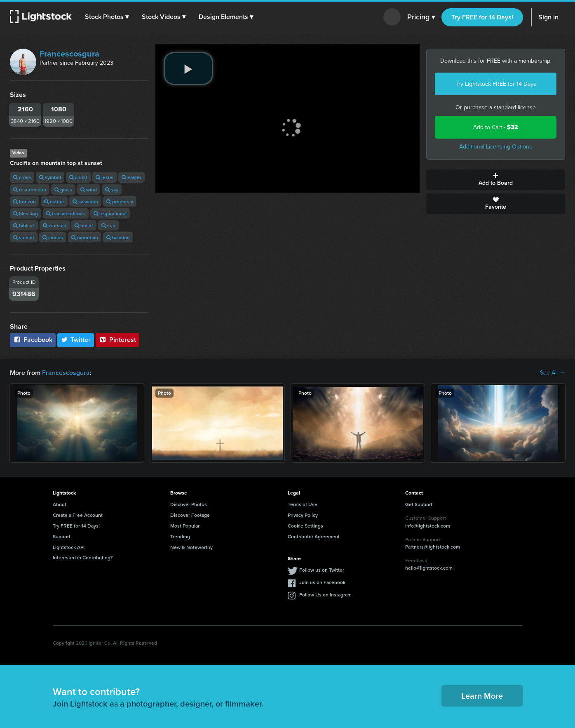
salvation (85, 201)
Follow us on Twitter (322, 570)
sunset (24, 237)
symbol (50, 177)
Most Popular (185, 526)
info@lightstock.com (428, 526)
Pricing (421, 17)
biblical (24, 225)
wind (89, 190)
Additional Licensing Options (496, 147)
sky (112, 190)
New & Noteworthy (191, 547)
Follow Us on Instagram (325, 595)
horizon (25, 201)
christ (78, 177)
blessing (26, 213)
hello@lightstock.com (429, 568)
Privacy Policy (303, 515)
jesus (104, 177)
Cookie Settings (305, 526)
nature (54, 201)
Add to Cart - (496, 127)
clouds (53, 237)
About (60, 504)
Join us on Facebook (322, 582)
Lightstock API (69, 547)
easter (131, 177)
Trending (180, 536)
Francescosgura (69, 54)
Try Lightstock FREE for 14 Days (496, 84)
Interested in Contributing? (83, 557)
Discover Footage (190, 515)
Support (62, 536)
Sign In (548, 17)
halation (118, 237)
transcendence (66, 213)
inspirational (110, 213)
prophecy (120, 201)
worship (55, 225)
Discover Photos (189, 504)
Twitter (76, 340)
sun (108, 225)
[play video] (188, 68)
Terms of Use (303, 504)
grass (63, 190)
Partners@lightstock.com (433, 547)
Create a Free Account (78, 515)
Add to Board (496, 180)
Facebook (33, 340)
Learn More (482, 696)
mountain (85, 237)
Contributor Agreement (314, 536)
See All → (553, 373)
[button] (107, 17)
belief (84, 225)
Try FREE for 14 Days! (482, 17)
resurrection (30, 190)
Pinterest (117, 340)
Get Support (419, 504)
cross (22, 177)
